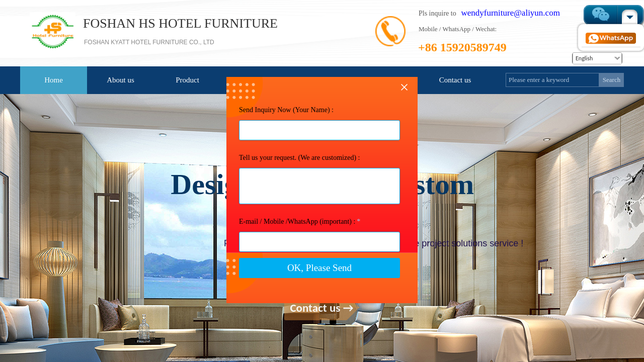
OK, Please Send (319, 299)
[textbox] (552, 80)
